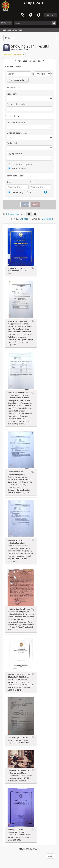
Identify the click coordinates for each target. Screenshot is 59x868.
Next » (51, 856)
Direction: (36, 219)
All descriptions (17, 168)
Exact (31, 192)
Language (31, 15)
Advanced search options (30, 61)
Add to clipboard (33, 269)
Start (9, 182)
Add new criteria (18, 80)
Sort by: (15, 219)
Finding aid (12, 143)
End (31, 182)
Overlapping (16, 192)
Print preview (11, 214)
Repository (12, 94)
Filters (10, 38)
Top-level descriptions (20, 164)
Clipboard (23, 15)
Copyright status (14, 153)
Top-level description (16, 104)
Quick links (39, 15)
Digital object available (17, 133)
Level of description (16, 123)
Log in (50, 15)
